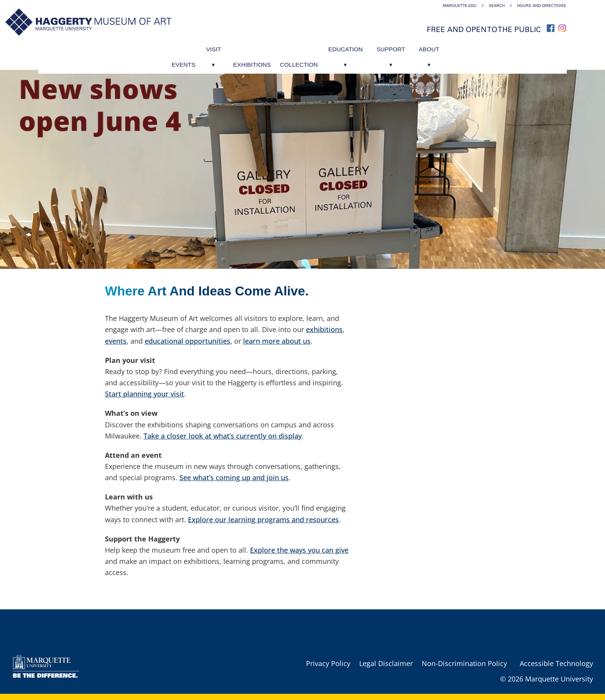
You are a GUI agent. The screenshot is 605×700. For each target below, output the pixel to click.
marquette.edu (460, 6)
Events (159, 47)
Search (497, 6)
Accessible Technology (556, 663)
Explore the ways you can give (299, 550)
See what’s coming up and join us (234, 477)
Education (353, 47)
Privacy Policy (328, 663)
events (116, 341)
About (453, 47)
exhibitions (324, 329)
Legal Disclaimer (386, 663)
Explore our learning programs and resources (263, 520)
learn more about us (277, 341)
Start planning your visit (144, 394)
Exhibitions (243, 47)
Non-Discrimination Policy (464, 663)
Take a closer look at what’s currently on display (223, 436)
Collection (298, 47)
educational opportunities (188, 341)
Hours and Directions (542, 6)
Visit (198, 47)
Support (407, 47)
